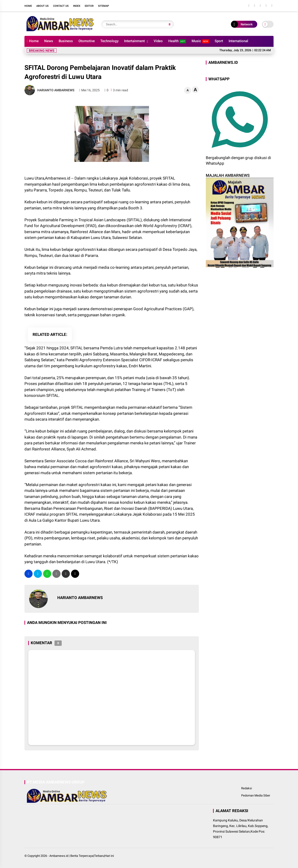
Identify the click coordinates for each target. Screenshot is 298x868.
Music (200, 41)
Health (177, 41)
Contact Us (61, 6)
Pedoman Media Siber (256, 795)
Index (77, 6)
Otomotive (87, 41)
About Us (42, 6)
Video (158, 41)
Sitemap (103, 6)
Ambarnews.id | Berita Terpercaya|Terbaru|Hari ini (82, 856)
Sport (219, 41)
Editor (89, 6)
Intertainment (134, 41)
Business (66, 41)
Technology (109, 41)
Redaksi (247, 788)
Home (28, 6)
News (49, 41)
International (238, 41)
